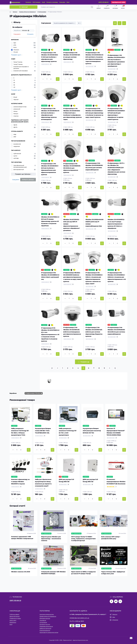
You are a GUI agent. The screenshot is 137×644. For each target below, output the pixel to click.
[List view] (120, 23)
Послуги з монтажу (52, 2)
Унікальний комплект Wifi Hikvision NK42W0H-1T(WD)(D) (53, 573)
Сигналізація (43, 622)
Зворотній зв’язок (15, 616)
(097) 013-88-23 (15, 601)
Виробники (13, 622)
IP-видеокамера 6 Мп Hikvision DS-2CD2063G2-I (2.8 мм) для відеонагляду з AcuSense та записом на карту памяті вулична (94, 113)
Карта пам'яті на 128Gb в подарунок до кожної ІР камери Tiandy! (83, 573)
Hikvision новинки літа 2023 (21, 572)
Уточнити (30, 34)
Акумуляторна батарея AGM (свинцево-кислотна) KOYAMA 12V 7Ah (92, 431)
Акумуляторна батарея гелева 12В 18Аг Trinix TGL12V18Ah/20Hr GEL (43, 431)
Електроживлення (45, 630)
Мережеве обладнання (46, 626)
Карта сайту (13, 620)
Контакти (28, 2)
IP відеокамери (42, 12)
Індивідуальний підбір (119, 2)
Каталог (15, 12)
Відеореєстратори (45, 618)
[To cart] (58, 79)
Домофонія (43, 620)
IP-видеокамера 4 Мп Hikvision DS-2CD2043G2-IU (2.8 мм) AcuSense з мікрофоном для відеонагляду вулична (50, 57)
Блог (68, 2)
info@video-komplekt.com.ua (79, 618)
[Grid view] (115, 23)
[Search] (92, 7)
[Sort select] (64, 23)
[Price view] (124, 23)
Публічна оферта (14, 614)
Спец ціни (62, 2)
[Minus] (43, 79)
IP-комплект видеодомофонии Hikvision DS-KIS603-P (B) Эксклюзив (116, 482)
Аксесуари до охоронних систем (49, 632)
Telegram (115, 614)
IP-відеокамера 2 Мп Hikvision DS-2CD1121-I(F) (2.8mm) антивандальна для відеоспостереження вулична (72, 332)
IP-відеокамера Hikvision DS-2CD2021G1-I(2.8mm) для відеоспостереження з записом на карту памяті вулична (72, 277)
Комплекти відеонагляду (47, 614)
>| (115, 368)
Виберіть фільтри (28, 180)
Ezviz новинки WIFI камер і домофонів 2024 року (111, 538)
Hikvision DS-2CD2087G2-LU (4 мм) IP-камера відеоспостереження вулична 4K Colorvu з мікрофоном (116, 224)
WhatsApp (115, 620)
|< (52, 368)
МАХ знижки (37, 2)
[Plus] (51, 79)
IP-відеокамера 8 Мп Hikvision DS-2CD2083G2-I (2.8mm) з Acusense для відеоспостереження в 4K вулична (117, 277)
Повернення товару (15, 618)
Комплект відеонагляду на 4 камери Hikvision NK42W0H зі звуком (20, 482)
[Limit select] (79, 23)
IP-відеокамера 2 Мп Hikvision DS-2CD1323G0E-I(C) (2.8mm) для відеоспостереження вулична (72, 168)
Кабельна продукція (45, 628)
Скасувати (17, 34)
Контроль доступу (45, 624)
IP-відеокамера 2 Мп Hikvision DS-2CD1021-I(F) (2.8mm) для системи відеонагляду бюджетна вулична (94, 332)
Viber (114, 617)
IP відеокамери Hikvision (33, 393)
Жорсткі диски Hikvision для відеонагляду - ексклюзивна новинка (51, 539)
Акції (43, 2)
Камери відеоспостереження (27, 12)
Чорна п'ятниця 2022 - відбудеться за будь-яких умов (113, 573)
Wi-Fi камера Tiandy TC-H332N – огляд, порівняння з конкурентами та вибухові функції (83, 539)
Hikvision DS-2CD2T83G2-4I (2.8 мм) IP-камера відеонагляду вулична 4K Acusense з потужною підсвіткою (50, 221)
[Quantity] (47, 79)
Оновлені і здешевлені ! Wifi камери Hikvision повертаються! (22, 538)
